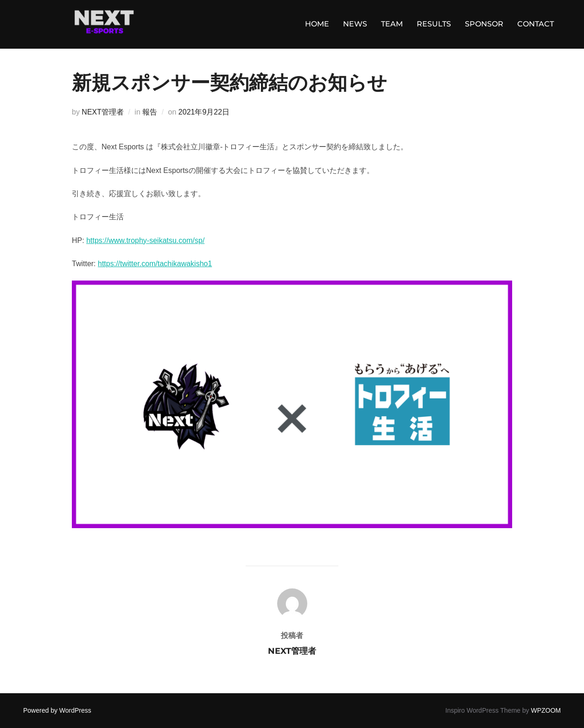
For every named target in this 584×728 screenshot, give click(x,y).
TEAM (392, 24)
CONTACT (536, 24)
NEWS (355, 24)
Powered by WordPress (57, 710)
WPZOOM (546, 710)
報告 (150, 112)
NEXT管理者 (103, 112)
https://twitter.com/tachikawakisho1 (155, 264)
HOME (317, 24)
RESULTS (434, 24)
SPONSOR (484, 24)
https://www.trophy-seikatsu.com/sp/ (145, 240)
